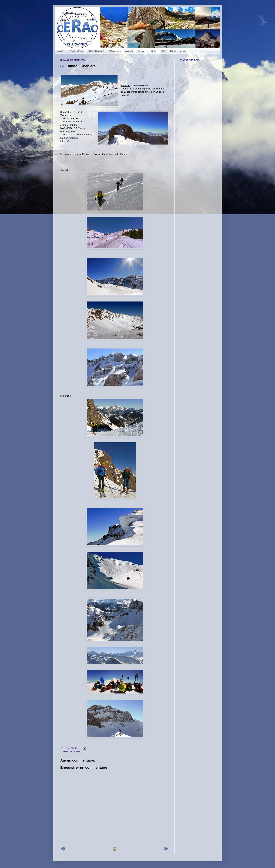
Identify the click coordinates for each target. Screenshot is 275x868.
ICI (128, 95)
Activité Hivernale (96, 51)
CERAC (142, 51)
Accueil (61, 51)
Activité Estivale (76, 51)
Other (163, 51)
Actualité (129, 51)
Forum (153, 51)
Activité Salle (115, 51)
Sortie (173, 51)
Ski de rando (75, 751)
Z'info (183, 51)
